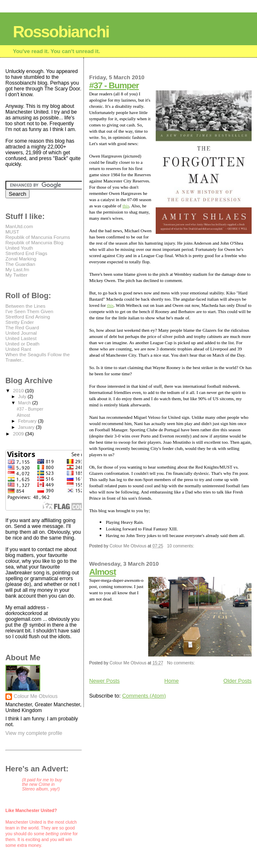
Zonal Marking (21, 259)
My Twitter (16, 275)
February (28, 421)
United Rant (18, 349)
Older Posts (237, 681)
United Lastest (21, 338)
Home (172, 681)
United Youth (19, 248)
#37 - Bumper (114, 85)
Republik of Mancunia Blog (34, 242)
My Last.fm (17, 269)
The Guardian (20, 264)
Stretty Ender (20, 322)
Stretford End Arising (28, 317)
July (23, 396)
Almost (103, 572)
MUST (12, 232)
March (25, 403)
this (126, 206)
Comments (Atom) (144, 696)
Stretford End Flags (26, 253)
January (27, 427)
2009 (19, 434)
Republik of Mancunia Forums (38, 237)
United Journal (21, 333)
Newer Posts (105, 681)
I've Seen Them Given (29, 311)
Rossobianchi (61, 32)
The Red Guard (22, 327)
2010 (19, 390)
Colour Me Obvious (36, 696)
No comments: (181, 663)
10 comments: (181, 546)
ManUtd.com (19, 226)
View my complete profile (34, 733)
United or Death (22, 344)
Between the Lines (25, 306)
